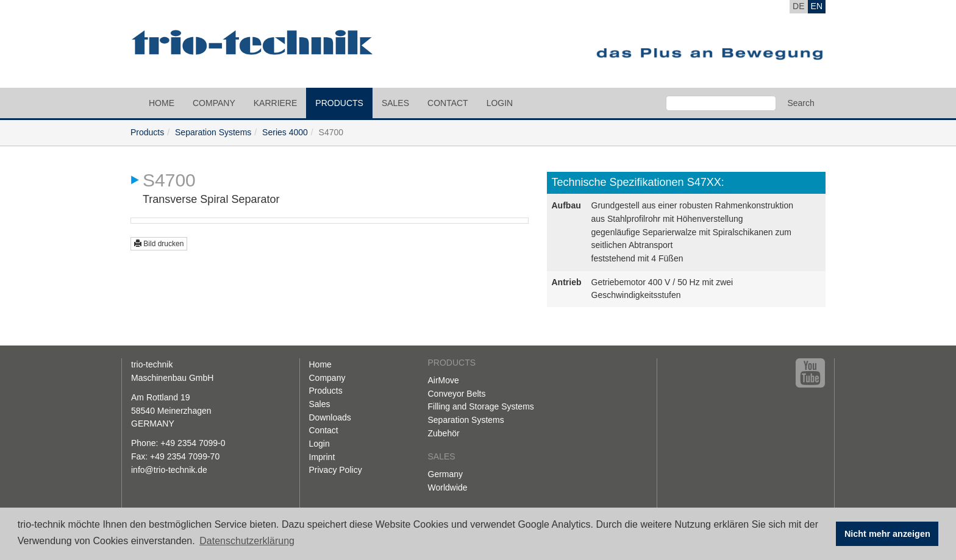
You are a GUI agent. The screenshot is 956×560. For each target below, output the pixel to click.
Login (500, 103)
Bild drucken (159, 244)
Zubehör (444, 433)
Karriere (276, 103)
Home (162, 103)
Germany (446, 474)
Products (339, 103)
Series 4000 (285, 132)
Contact (448, 103)
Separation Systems (213, 132)
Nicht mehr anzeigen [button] (887, 534)
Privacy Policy (336, 470)
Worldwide (448, 487)
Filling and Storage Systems (481, 406)
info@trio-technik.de (169, 470)
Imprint (322, 457)
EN (817, 6)
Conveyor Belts (457, 394)
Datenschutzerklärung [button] (247, 541)
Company (214, 103)
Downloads (330, 417)
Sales (395, 103)
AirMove (444, 380)
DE (798, 6)
